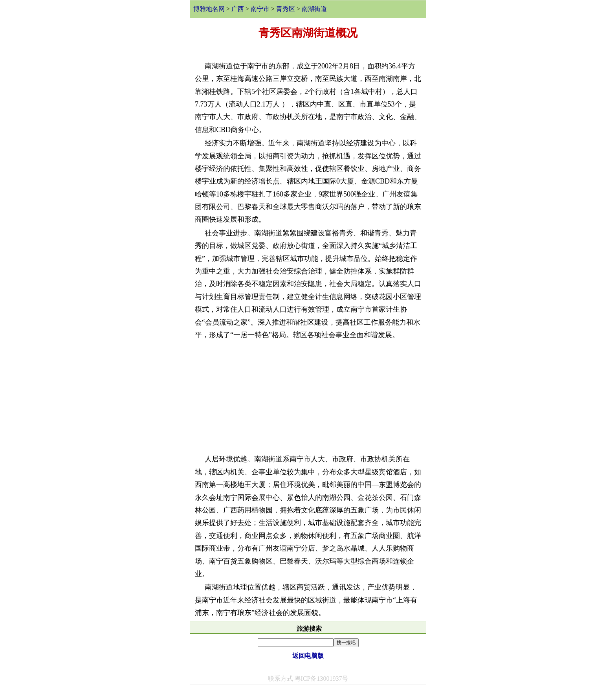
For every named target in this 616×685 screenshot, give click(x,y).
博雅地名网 (209, 9)
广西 (238, 9)
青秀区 (286, 9)
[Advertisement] (308, 397)
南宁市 (260, 9)
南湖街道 (314, 9)
